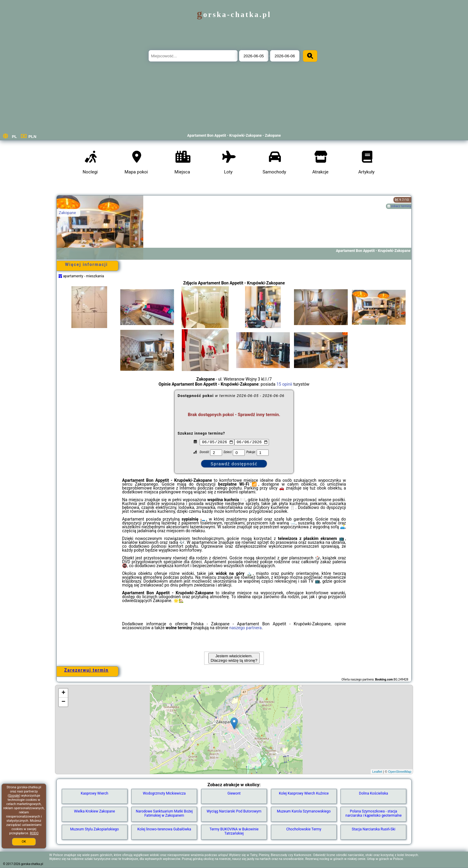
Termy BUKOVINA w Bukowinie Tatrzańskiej (234, 831)
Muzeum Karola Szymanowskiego (304, 811)
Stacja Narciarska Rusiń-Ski (373, 829)
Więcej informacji (86, 264)
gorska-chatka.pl (234, 14)
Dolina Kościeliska (374, 793)
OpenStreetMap (400, 772)
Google (14, 796)
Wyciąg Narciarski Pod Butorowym (234, 811)
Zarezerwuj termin (86, 670)
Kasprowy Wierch (94, 793)
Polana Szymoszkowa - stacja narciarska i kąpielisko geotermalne (373, 813)
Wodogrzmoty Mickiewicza (164, 793)
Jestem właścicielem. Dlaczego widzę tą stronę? (234, 658)
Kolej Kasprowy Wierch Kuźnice (304, 793)
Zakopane (67, 213)
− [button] (63, 702)
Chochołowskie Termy (304, 829)
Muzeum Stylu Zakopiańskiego (94, 829)
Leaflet (377, 772)
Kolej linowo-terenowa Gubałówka (164, 829)
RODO (34, 833)
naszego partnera (245, 628)
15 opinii (284, 384)
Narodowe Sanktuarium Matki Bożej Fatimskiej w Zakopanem (164, 813)
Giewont (234, 793)
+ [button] (63, 693)
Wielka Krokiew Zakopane (94, 811)
